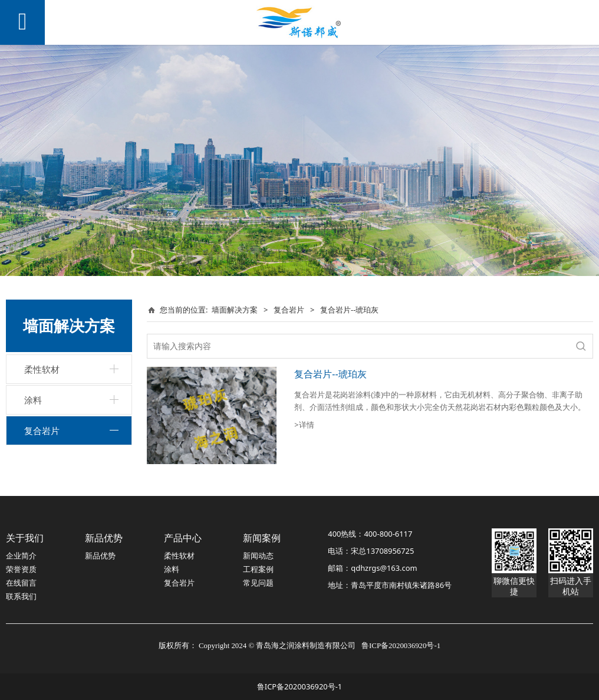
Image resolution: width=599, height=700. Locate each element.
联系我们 (21, 596)
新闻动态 (258, 556)
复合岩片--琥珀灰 (330, 374)
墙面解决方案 (235, 310)
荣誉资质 (21, 569)
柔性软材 (42, 369)
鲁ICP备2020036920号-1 (299, 686)
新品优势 (100, 556)
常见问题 (258, 583)
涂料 (33, 400)
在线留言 (21, 583)
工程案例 (258, 569)
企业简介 (21, 556)
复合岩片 (42, 430)
